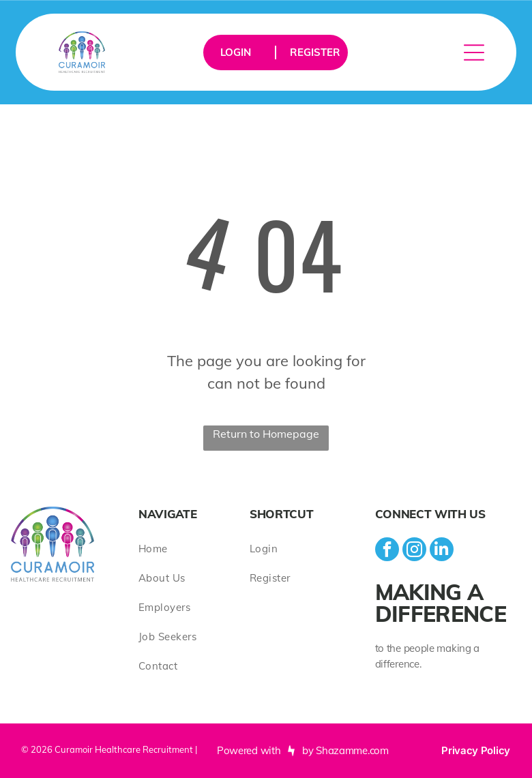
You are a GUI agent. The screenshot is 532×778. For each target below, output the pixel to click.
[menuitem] (194, 549)
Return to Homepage (266, 434)
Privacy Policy (476, 750)
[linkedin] (442, 551)
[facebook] (387, 551)
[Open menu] (474, 53)
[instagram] (414, 551)
